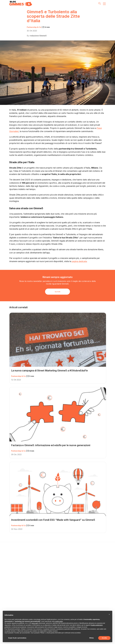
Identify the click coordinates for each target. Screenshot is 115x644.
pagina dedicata (79, 261)
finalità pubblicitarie (97, 625)
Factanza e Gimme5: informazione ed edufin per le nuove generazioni (51, 445)
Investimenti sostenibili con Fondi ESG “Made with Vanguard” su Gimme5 (53, 520)
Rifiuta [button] (91, 638)
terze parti (35, 623)
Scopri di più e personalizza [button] (17, 638)
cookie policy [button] (59, 621)
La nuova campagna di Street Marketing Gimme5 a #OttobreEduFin (50, 371)
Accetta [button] (104, 638)
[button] (109, 614)
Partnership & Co (38, 27)
